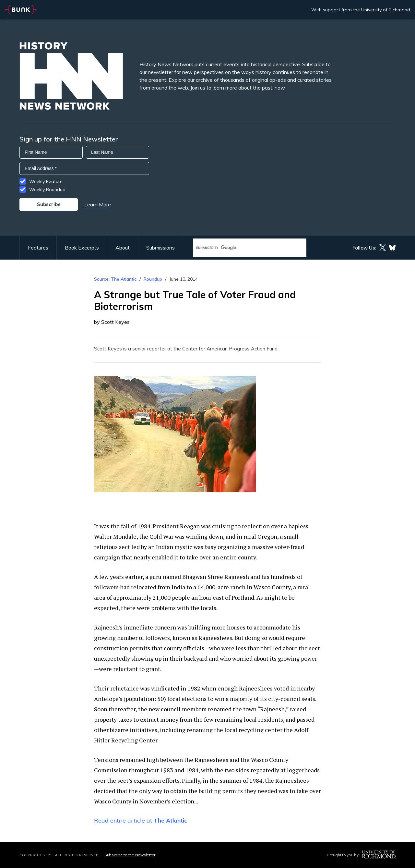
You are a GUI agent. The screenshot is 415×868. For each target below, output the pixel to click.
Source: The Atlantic (115, 279)
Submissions (160, 248)
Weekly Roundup (47, 189)
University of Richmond (386, 10)
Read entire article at (141, 820)
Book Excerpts (82, 248)
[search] (243, 248)
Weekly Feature (46, 181)
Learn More (98, 204)
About (123, 248)
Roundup (153, 279)
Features (38, 248)
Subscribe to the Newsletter (130, 855)
